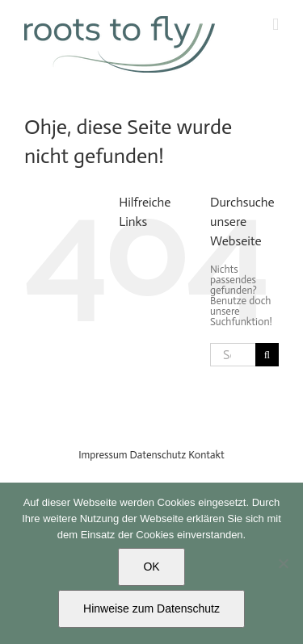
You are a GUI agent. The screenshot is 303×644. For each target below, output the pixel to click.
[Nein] (283, 563)
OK (151, 567)
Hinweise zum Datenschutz (151, 608)
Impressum (103, 455)
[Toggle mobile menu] (276, 25)
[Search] (267, 355)
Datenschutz (158, 455)
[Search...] (233, 355)
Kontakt (206, 455)
